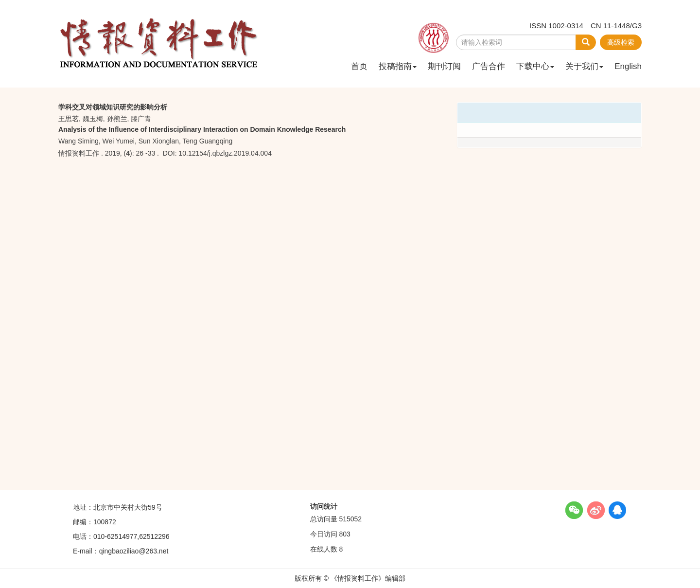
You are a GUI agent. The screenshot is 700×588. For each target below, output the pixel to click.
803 (344, 534)
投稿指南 (398, 66)
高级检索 (621, 42)
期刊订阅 (444, 66)
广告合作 (489, 66)
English (628, 66)
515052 (350, 519)
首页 (359, 66)
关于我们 (584, 66)
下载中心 (535, 66)
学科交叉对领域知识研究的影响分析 (113, 107)
